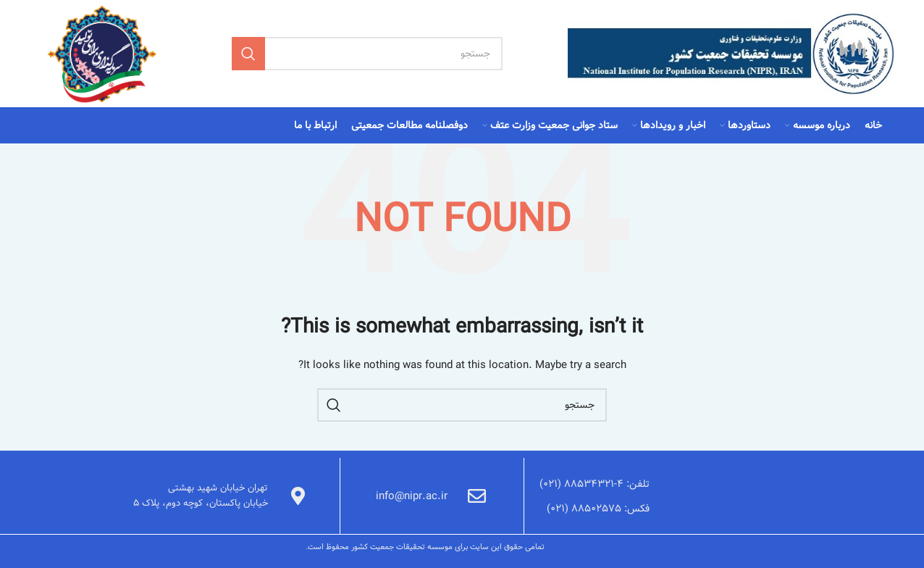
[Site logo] (731, 54)
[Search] (367, 54)
